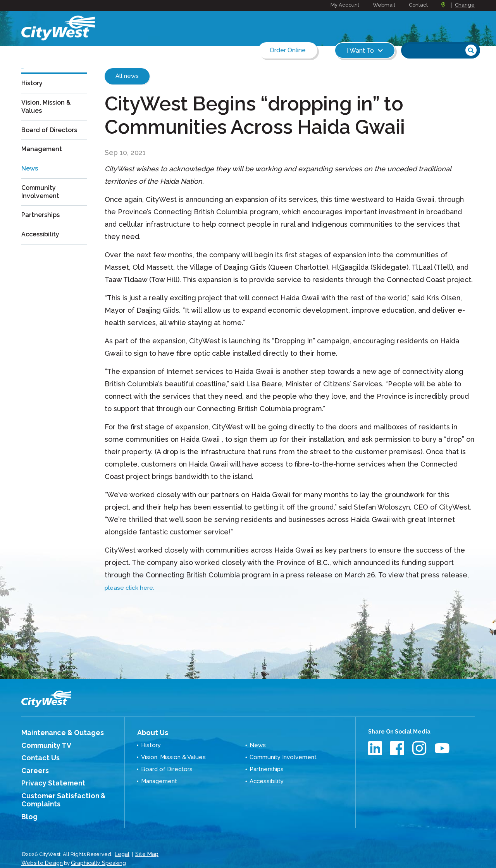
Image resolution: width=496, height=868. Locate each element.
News (31, 181)
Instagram (420, 748)
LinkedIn (376, 748)
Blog (28, 808)
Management (44, 162)
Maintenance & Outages (55, 732)
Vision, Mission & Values (48, 120)
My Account (345, 5)
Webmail (384, 5)
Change (465, 5)
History (33, 97)
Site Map (145, 845)
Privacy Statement (47, 778)
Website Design (40, 852)
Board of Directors (53, 144)
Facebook (398, 748)
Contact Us (36, 755)
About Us (149, 732)
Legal (122, 845)
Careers (33, 766)
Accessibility (42, 246)
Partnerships (42, 228)
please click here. (134, 587)
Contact (418, 5)
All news (127, 76)
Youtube (442, 748)
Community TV (42, 744)
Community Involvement (42, 204)
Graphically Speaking (94, 852)
